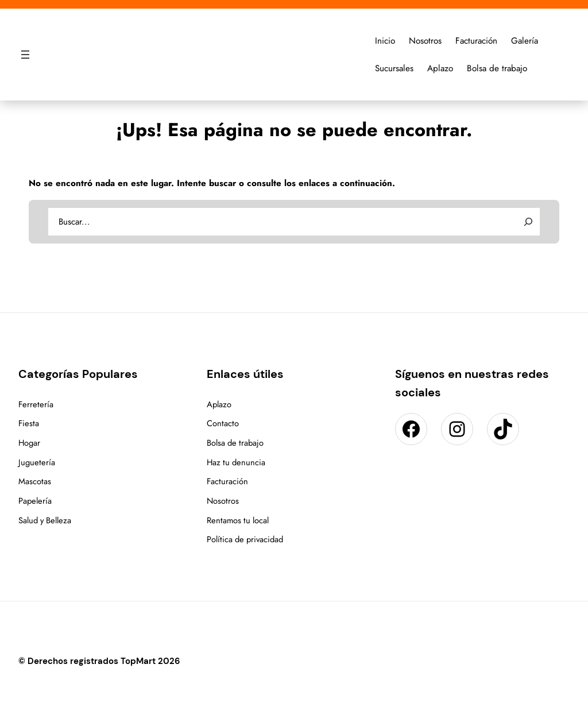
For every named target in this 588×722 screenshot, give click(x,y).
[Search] (528, 222)
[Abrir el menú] (25, 55)
